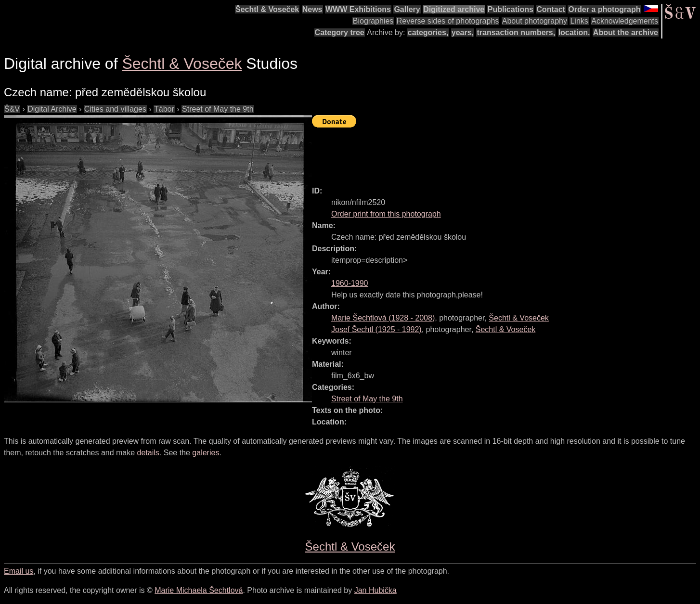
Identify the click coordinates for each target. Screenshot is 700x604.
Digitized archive (454, 9)
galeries (206, 453)
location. (574, 32)
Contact (551, 9)
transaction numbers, (516, 32)
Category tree (340, 32)
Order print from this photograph (386, 214)
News (312, 9)
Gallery (407, 9)
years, (463, 32)
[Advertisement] (487, 153)
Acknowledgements (625, 21)
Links (579, 21)
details (148, 453)
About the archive (626, 32)
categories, (428, 32)
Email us (19, 571)
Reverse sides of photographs (448, 21)
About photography (535, 21)
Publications (511, 9)
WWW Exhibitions (358, 9)
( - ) (383, 318)
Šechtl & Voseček (267, 9)
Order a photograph (604, 9)
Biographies (373, 21)
